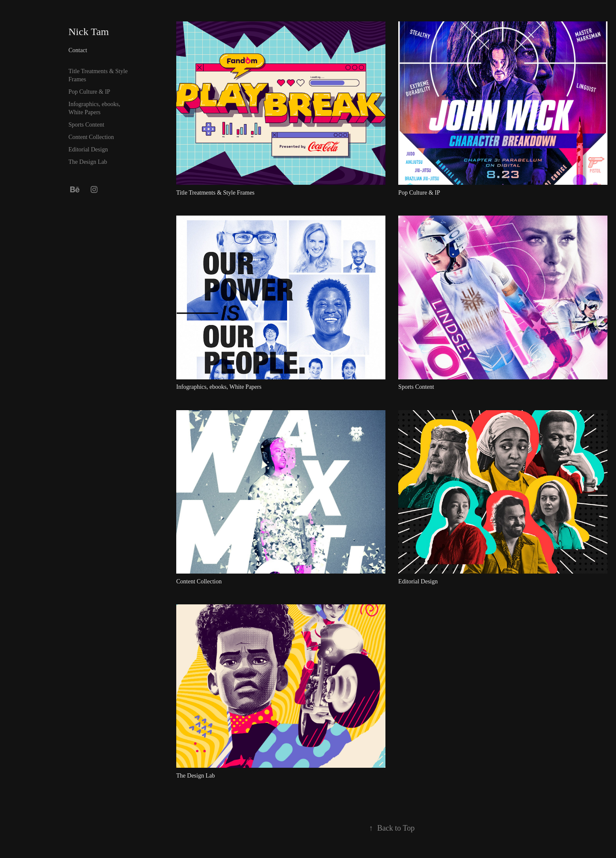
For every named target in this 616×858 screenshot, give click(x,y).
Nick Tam (89, 32)
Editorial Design (88, 149)
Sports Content (86, 125)
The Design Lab (88, 162)
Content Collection (91, 137)
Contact (78, 50)
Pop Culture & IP (89, 92)
